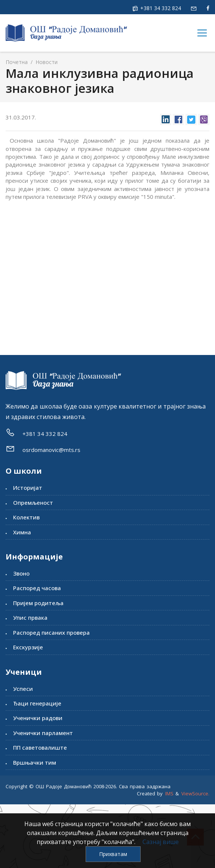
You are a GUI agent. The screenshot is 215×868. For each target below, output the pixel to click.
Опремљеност (33, 503)
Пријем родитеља (38, 603)
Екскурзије (28, 647)
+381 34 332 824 (160, 8)
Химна (22, 532)
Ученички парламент (43, 733)
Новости (46, 62)
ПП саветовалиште (40, 747)
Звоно (21, 573)
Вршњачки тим (35, 762)
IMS (169, 793)
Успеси (23, 689)
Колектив (26, 517)
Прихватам (113, 854)
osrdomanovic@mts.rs (51, 450)
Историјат (28, 488)
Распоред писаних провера (51, 632)
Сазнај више (161, 842)
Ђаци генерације (37, 703)
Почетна (17, 62)
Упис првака (30, 617)
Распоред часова (37, 588)
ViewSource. (195, 793)
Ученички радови (38, 718)
